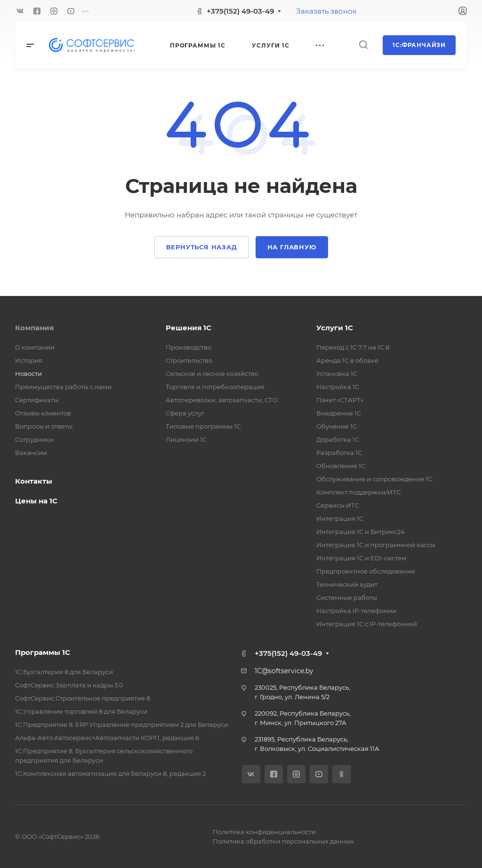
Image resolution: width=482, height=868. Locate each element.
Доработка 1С (338, 439)
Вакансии (31, 453)
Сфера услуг (185, 413)
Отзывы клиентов (43, 413)
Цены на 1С (36, 501)
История (29, 360)
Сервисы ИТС (338, 505)
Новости (28, 374)
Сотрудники (34, 439)
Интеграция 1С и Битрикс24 (361, 532)
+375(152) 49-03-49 (240, 11)
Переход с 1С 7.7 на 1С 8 (353, 347)
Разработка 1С (339, 453)
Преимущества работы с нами (63, 387)
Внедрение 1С (339, 413)
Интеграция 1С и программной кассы (376, 545)
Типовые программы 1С (203, 426)
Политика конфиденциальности (264, 832)
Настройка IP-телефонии (356, 611)
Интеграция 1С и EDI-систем (361, 558)
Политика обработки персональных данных (283, 841)
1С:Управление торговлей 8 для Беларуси (81, 711)
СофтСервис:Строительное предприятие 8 (83, 698)
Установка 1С (337, 374)
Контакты (34, 481)
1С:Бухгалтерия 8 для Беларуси (64, 672)
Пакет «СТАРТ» (340, 400)
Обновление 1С (341, 466)
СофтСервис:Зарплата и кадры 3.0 (69, 685)
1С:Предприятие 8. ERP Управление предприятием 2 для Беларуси (122, 725)
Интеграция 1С (340, 518)
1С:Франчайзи (419, 45)
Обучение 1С (337, 426)
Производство (189, 347)
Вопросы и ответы (44, 426)
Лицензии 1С (186, 439)
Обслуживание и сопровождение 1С (374, 479)
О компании (35, 347)
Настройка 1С (338, 387)
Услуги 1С (335, 328)
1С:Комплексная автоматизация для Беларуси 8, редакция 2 (110, 773)
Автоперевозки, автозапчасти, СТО (222, 400)
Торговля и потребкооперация (215, 387)
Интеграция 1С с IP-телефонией (367, 624)
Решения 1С (189, 328)
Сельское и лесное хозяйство (212, 374)
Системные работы (347, 597)
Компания (34, 328)
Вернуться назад (202, 247)
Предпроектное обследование (366, 571)
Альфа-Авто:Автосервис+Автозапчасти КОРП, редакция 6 (107, 738)
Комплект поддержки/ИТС (358, 492)
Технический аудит (347, 584)
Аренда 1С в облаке (347, 360)
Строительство (189, 360)
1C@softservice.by (284, 671)
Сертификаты (37, 400)
